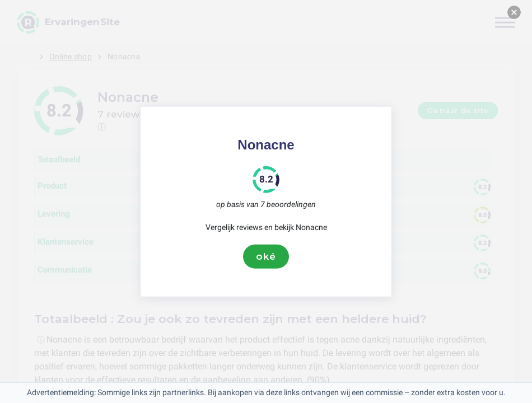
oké (266, 256)
